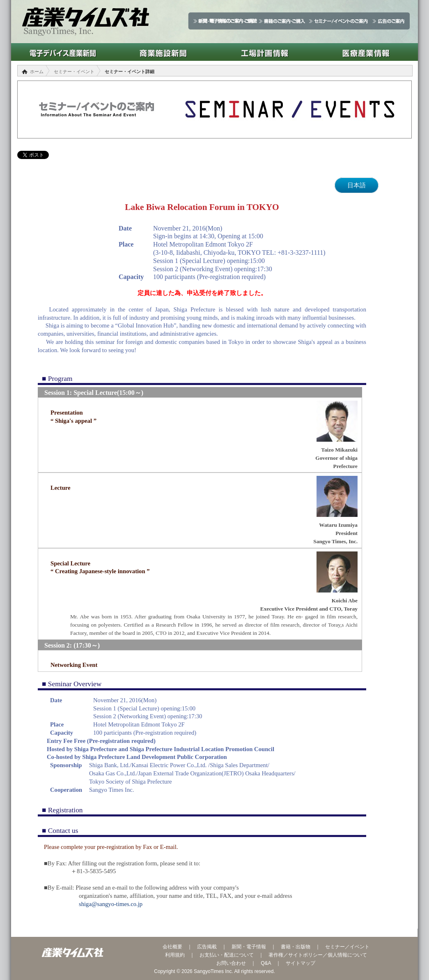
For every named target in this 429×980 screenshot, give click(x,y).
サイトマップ (301, 963)
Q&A (266, 963)
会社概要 (172, 947)
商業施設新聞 (163, 52)
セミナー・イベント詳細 (130, 71)
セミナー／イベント (347, 947)
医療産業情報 (366, 52)
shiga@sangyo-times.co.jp (111, 904)
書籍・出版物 (296, 947)
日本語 (357, 185)
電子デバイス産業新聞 (62, 52)
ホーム (37, 71)
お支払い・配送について (227, 955)
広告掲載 (207, 947)
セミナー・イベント (74, 71)
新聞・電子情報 (249, 947)
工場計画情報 (265, 52)
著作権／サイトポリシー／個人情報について (318, 955)
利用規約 (175, 955)
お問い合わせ (231, 963)
